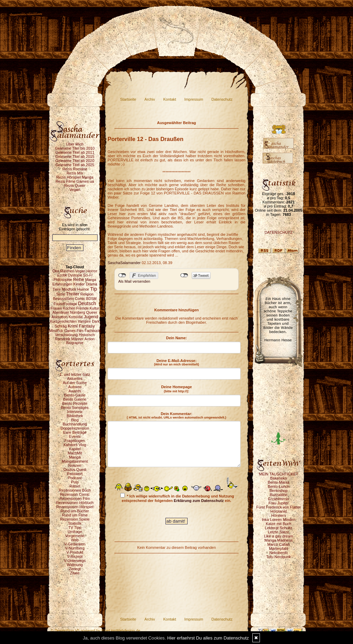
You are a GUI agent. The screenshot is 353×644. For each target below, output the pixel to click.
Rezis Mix (75, 173)
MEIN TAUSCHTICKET (279, 474)
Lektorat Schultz (279, 528)
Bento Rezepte (75, 403)
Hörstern (279, 515)
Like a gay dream (279, 536)
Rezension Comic (75, 494)
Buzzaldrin (278, 495)
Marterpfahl (279, 549)
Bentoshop (279, 491)
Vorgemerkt (75, 536)
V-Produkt (75, 552)
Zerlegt (75, 569)
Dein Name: (177, 338)
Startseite (128, 99)
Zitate (75, 573)
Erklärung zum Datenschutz (199, 501)
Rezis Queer (75, 185)
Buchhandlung (75, 424)
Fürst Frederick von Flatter (279, 507)
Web (75, 540)
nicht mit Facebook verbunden (122, 275)
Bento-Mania (279, 482)
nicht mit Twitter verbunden (184, 275)
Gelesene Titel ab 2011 (75, 152)
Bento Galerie (75, 399)
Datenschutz (222, 99)
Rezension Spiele (75, 519)
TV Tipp (75, 527)
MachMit (75, 453)
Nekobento (278, 553)
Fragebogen (75, 441)
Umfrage (75, 532)
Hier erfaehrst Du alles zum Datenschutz (208, 638)
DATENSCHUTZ (278, 232)
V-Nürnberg (75, 548)
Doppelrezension (75, 428)
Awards (75, 391)
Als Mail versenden (134, 281)
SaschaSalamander (124, 263)
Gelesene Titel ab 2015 (75, 157)
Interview (75, 412)
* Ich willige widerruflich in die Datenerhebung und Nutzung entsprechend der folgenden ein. (177, 498)
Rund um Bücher (75, 511)
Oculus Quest (75, 470)
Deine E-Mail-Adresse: (177, 362)
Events (75, 436)
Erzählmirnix (279, 499)
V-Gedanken (75, 544)
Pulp (75, 482)
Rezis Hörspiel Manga (75, 177)
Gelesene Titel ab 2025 (75, 165)
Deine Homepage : (176, 389)
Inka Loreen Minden (278, 520)
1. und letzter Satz (75, 374)
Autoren (75, 387)
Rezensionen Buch (75, 490)
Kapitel (75, 449)
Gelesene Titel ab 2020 (75, 161)
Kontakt (170, 99)
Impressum (194, 99)
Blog (75, 420)
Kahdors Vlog (75, 445)
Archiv (150, 99)
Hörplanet (279, 511)
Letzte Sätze (278, 532)
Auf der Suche (75, 383)
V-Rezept (75, 556)
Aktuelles (75, 379)
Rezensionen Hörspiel (75, 507)
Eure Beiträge (75, 432)
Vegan (75, 190)
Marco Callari (279, 544)
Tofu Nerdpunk (279, 557)
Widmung (75, 565)
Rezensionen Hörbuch (75, 503)
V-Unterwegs (75, 561)
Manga (75, 457)
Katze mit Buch (279, 524)
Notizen (75, 465)
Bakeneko (279, 478)
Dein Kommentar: (176, 415)
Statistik (75, 523)
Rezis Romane (75, 169)
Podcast (75, 478)
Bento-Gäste (75, 395)
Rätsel (75, 486)
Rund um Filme (75, 515)
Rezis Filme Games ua (75, 181)
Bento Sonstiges (75, 407)
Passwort (75, 474)
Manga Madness (278, 540)
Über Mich (75, 144)
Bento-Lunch (279, 486)
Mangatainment (75, 461)
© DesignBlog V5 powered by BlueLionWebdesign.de (95, 631)
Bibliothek (75, 416)
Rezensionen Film (75, 499)
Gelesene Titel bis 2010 (75, 148)
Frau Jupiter (279, 503)
